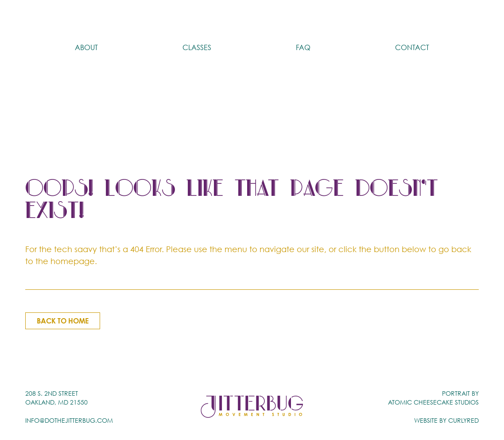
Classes (197, 15)
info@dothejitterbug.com (69, 420)
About (86, 15)
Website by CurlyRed (446, 420)
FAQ (303, 15)
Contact (412, 15)
